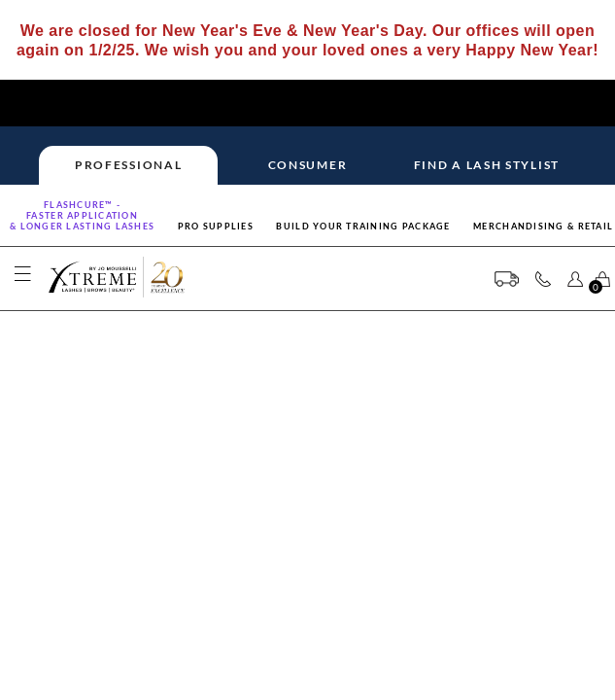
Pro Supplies (216, 226)
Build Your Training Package (363, 226)
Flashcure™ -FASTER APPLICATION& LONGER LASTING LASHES (82, 215)
